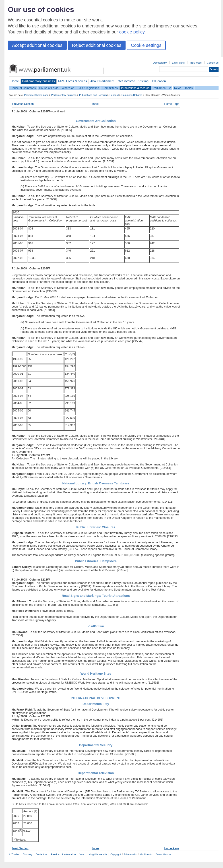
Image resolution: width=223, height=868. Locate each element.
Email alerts (178, 63)
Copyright (116, 854)
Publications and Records (93, 95)
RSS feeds (196, 63)
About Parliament (102, 81)
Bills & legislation (88, 88)
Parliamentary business (39, 81)
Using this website (97, 854)
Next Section (20, 848)
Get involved (126, 81)
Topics (189, 88)
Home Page (172, 104)
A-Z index (14, 854)
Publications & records (135, 88)
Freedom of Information (63, 854)
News (178, 88)
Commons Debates (132, 95)
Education (159, 81)
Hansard (114, 95)
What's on (68, 88)
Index (96, 104)
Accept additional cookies (37, 45)
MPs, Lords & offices (73, 81)
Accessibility (160, 63)
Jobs (82, 854)
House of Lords (49, 88)
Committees (110, 88)
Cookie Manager (163, 854)
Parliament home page (36, 95)
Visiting (144, 81)
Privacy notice (131, 854)
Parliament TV (162, 88)
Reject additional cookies (97, 45)
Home (15, 81)
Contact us (213, 63)
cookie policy (132, 32)
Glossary (28, 854)
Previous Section (23, 104)
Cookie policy (146, 854)
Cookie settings (146, 45)
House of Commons (23, 88)
